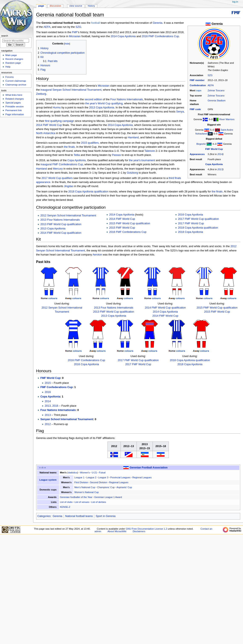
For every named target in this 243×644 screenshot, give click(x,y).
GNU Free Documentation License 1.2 (146, 529)
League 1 (79, 477)
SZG (210, 75)
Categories (44, 516)
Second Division (99, 482)
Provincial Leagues (120, 477)
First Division (81, 482)
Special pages (13, 103)
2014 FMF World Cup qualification (61, 233)
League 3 (103, 477)
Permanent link (13, 110)
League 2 (91, 477)
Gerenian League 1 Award (108, 497)
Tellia (77, 155)
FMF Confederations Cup (68, 164)
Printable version (14, 106)
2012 (48, 424)
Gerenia (157, 23)
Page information (15, 114)
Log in (235, 2)
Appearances (197, 154)
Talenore (150, 151)
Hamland (133, 137)
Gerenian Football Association (149, 468)
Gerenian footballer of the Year (76, 497)
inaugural (46, 90)
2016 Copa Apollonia (191, 215)
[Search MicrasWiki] (16, 41)
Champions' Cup (106, 487)
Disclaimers (139, 531)
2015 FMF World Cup (122, 228)
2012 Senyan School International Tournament (68, 216)
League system (48, 480)
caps (199, 90)
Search (5, 36)
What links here (14, 95)
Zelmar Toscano (216, 90)
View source (76, 6)
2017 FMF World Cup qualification (199, 219)
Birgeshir (201, 144)
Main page (11, 55)
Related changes (15, 99)
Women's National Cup (87, 492)
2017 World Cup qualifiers (57, 178)
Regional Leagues (142, 477)
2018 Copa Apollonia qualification (88, 192)
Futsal (102, 473)
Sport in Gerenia (106, 516)
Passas (116, 155)
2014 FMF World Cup (49, 125)
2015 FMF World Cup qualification (130, 223)
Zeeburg (41, 94)
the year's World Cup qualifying (104, 103)
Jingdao (69, 186)
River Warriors (227, 119)
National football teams (79, 516)
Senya (180, 112)
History (91, 6)
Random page (13, 63)
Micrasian (75, 36)
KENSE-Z (65, 507)
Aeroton (97, 255)
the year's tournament (142, 160)
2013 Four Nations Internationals (60, 220)
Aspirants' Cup (124, 487)
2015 (48, 383)
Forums (10, 77)
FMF (75, 32)
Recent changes (14, 59)
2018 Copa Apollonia (191, 232)
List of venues (82, 502)
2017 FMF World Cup (191, 223)
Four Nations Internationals (127, 99)
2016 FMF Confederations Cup (160, 36)
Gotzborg (132, 173)
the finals (69, 147)
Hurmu (57, 108)
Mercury (58, 169)
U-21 (94, 473)
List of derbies (99, 502)
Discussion (55, 6)
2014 (220, 154)
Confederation (198, 85)
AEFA (211, 85)
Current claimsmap (16, 81)
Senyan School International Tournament (77, 90)
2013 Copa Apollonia (102, 108)
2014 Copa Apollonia (123, 36)
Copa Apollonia (214, 164)
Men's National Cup (85, 487)
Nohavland (201, 134)
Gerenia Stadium (216, 100)
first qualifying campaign (60, 121)
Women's (85, 473)
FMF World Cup (214, 149)
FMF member (197, 80)
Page (41, 6)
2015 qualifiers (90, 143)
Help (8, 67)
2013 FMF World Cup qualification (61, 224)
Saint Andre (227, 130)
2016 (48, 392)
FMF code (195, 109)
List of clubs (66, 502)
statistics (73, 473)
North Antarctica (46, 133)
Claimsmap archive (16, 85)
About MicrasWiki (117, 531)
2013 (220, 169)
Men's (63, 473)
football (96, 23)
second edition (93, 99)
